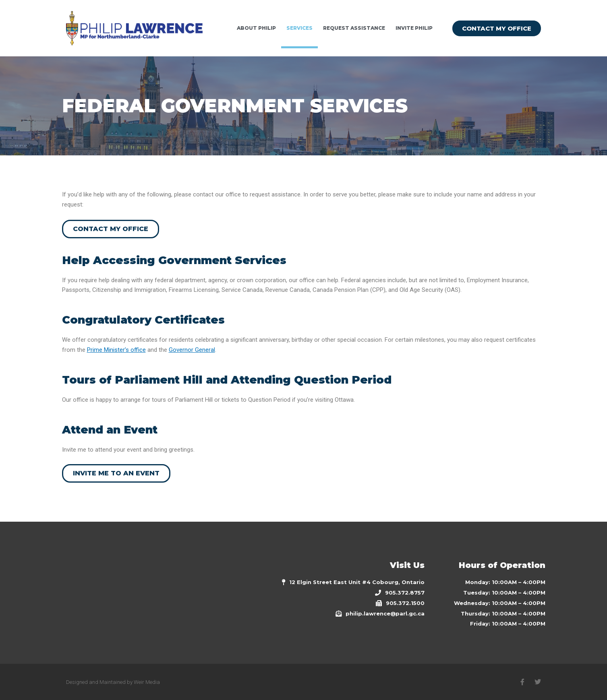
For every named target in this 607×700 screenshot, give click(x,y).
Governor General (192, 350)
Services (299, 28)
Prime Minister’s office (116, 350)
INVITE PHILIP (414, 28)
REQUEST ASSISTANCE (354, 28)
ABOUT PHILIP (256, 28)
